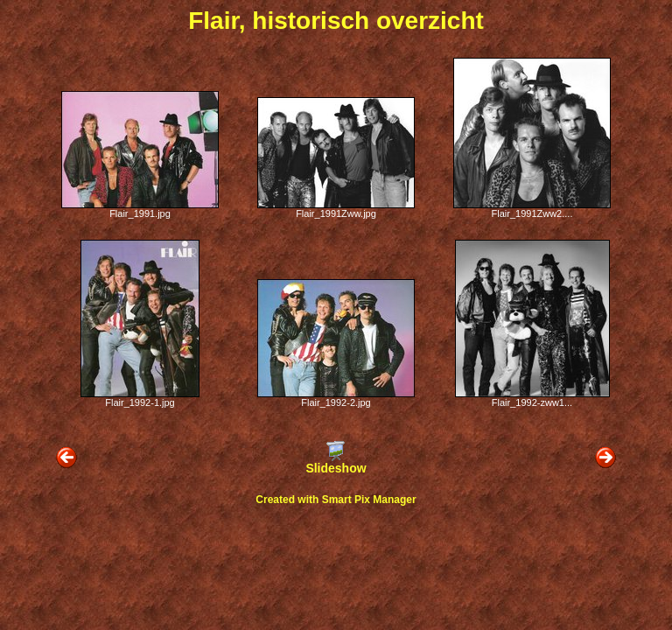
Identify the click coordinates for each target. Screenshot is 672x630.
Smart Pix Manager (369, 500)
